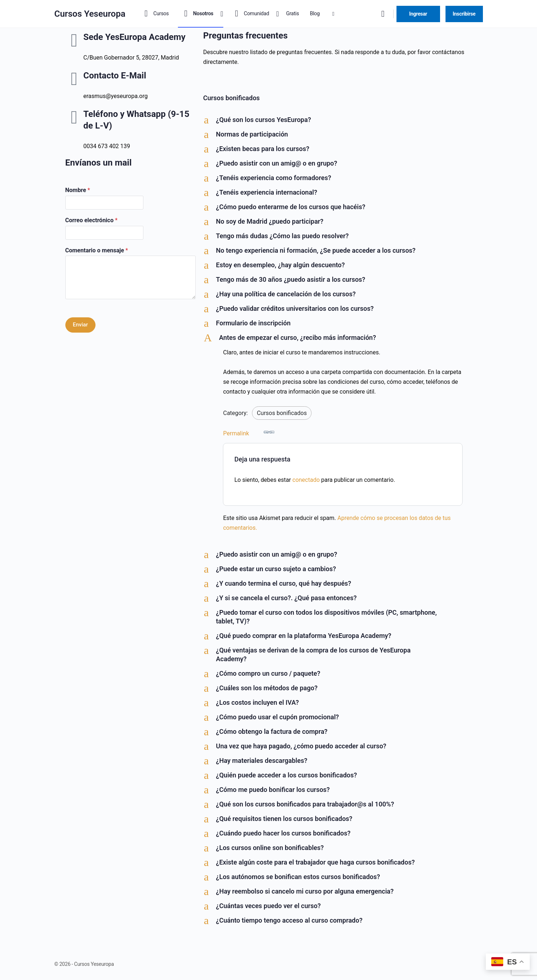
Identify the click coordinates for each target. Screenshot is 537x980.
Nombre (78, 190)
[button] (337, 120)
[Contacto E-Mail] (74, 79)
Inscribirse (464, 14)
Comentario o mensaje (97, 250)
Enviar (80, 325)
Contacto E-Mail (115, 76)
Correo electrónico (91, 220)
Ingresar (418, 14)
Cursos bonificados (282, 413)
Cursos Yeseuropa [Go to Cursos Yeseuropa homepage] (90, 14)
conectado (306, 480)
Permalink (249, 432)
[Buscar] (383, 14)
